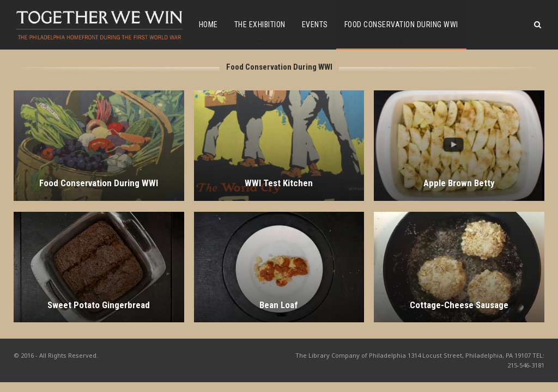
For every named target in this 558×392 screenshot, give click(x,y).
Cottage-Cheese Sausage (459, 305)
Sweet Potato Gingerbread (99, 305)
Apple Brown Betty (459, 183)
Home (208, 24)
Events (315, 24)
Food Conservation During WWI (401, 24)
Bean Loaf (279, 305)
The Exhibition (260, 24)
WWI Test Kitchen (279, 183)
